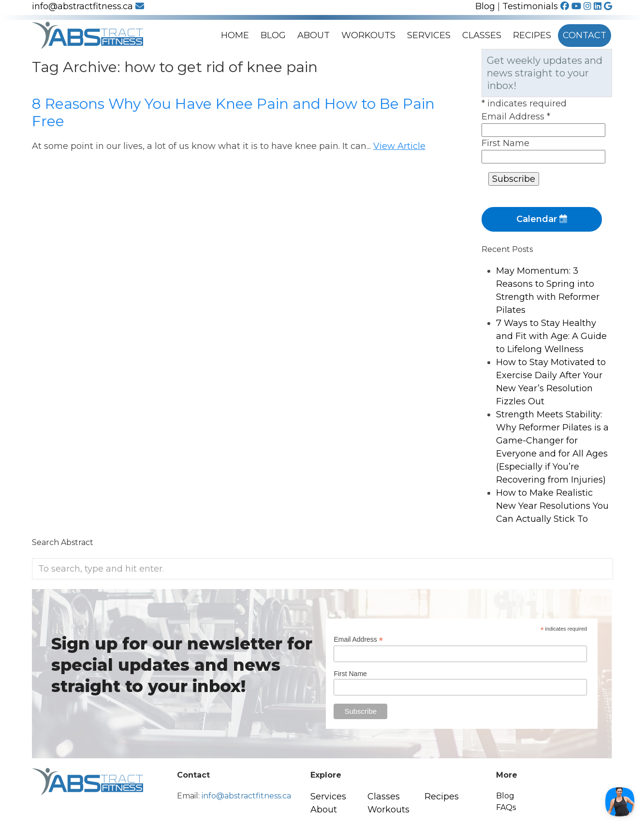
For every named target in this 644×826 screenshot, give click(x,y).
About (314, 35)
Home (235, 35)
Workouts (368, 35)
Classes (482, 35)
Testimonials (530, 6)
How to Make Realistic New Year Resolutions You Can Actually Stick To (552, 506)
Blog (485, 6)
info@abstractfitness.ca (88, 6)
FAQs (506, 807)
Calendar (542, 219)
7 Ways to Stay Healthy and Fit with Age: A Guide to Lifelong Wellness (551, 336)
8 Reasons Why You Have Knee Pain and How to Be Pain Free (233, 112)
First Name (505, 143)
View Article (399, 146)
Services (429, 35)
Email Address (516, 117)
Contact (585, 35)
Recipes (532, 35)
